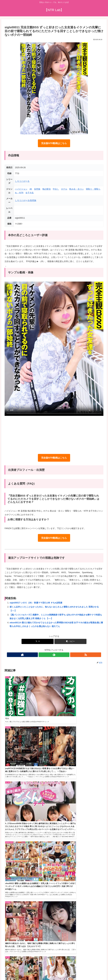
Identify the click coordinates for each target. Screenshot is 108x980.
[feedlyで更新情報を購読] (54, 655)
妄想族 (37, 189)
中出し (56, 189)
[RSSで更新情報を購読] (59, 655)
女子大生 (30, 193)
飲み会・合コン (77, 189)
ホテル (64, 189)
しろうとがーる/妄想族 (26, 200)
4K (31, 189)
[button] (70, 641)
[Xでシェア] (38, 641)
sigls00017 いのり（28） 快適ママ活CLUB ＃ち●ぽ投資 (36, 603)
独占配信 (47, 189)
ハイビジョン (21, 189)
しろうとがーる (22, 181)
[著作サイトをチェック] (49, 655)
